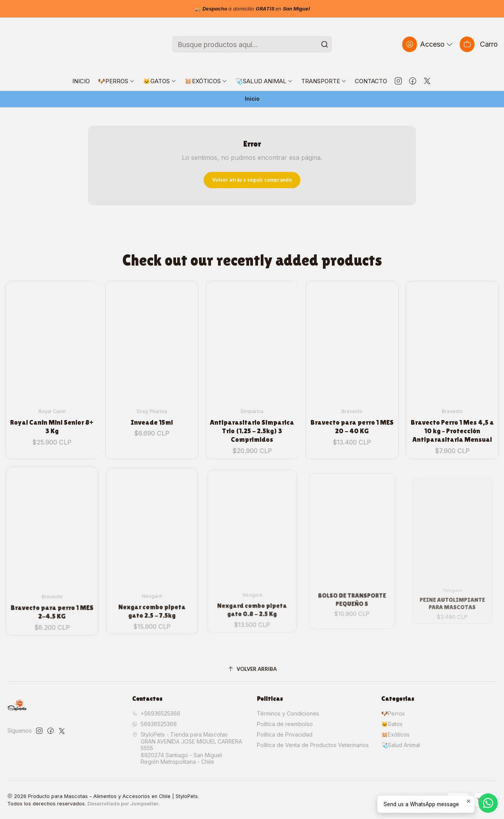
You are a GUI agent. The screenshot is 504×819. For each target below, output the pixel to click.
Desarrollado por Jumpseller (123, 804)
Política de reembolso (285, 724)
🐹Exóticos (395, 734)
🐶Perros (393, 713)
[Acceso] (428, 44)
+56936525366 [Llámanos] (156, 713)
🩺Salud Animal (401, 745)
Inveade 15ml (152, 406)
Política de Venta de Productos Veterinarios (313, 745)
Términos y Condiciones (288, 713)
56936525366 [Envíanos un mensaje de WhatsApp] (154, 724)
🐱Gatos (392, 724)
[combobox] (252, 44)
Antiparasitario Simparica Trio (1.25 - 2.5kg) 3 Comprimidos (252, 407)
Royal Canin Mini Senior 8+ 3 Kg (52, 415)
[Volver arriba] (252, 669)
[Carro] (479, 44)
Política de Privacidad (285, 734)
